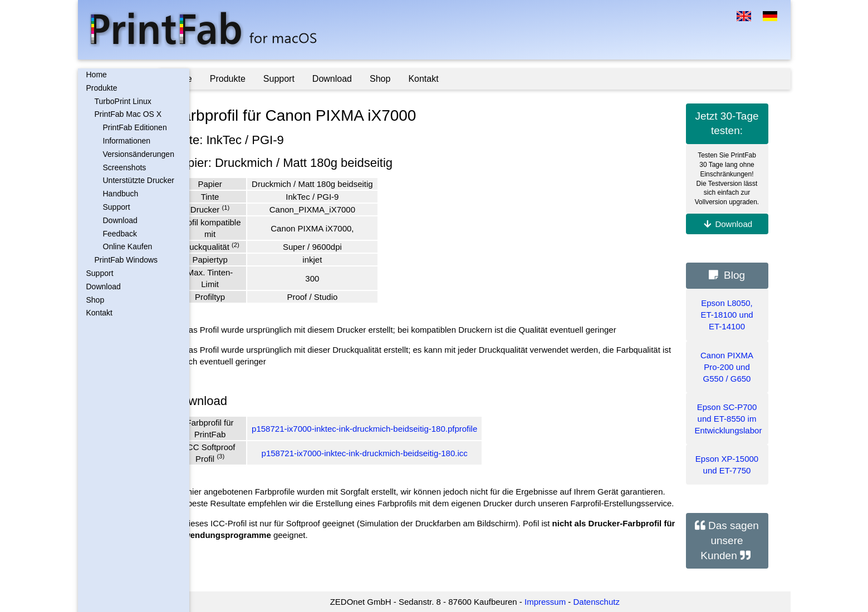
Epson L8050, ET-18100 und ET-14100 (727, 315)
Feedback (120, 234)
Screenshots (125, 167)
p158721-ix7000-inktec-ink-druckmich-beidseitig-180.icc (394, 453)
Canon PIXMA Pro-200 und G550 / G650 (727, 367)
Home (97, 75)
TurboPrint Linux (123, 101)
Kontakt (99, 313)
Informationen (127, 141)
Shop (95, 300)
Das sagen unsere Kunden (730, 540)
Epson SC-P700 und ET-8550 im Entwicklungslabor (729, 419)
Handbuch (121, 194)
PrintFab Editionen (135, 127)
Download (120, 220)
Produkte (102, 88)
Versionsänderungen (139, 154)
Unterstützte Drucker (139, 180)
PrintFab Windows (126, 260)
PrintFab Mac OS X (128, 114)
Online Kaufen (128, 246)
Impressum (560, 602)
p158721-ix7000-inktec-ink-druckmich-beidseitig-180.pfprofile (394, 429)
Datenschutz (611, 602)
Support (117, 207)
